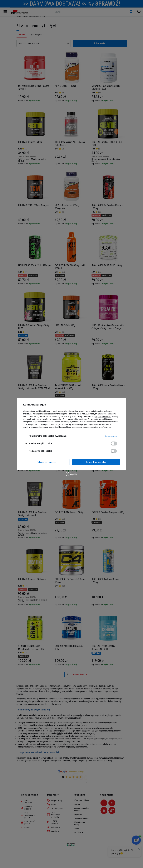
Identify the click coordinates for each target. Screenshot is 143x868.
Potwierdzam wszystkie (96, 462)
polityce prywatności (103, 416)
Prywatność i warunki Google (100, 419)
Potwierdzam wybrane (46, 462)
